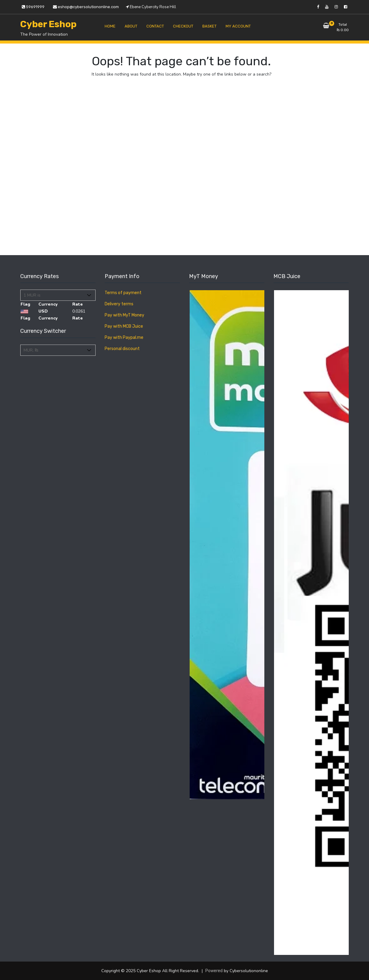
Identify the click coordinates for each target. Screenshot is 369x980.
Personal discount (122, 349)
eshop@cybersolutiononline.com (86, 7)
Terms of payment (123, 293)
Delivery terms (119, 304)
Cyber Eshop (48, 24)
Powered (214, 971)
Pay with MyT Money (124, 315)
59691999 (33, 7)
